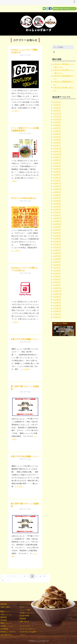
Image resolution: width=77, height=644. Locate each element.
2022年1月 (57, 250)
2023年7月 (57, 198)
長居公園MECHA (6, 635)
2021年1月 (57, 285)
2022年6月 (57, 236)
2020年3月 (57, 314)
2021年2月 (57, 282)
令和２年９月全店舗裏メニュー (25, 339)
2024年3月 (57, 175)
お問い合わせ (24, 621)
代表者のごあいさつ (27, 613)
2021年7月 (57, 268)
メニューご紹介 (25, 610)
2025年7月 (57, 128)
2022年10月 (57, 224)
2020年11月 (57, 291)
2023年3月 (57, 209)
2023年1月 (57, 215)
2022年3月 (57, 244)
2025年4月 (57, 137)
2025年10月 (57, 119)
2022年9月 (57, 227)
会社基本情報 (24, 616)
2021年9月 (57, 262)
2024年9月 (57, 157)
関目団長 (4, 620)
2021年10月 (57, 259)
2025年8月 (57, 125)
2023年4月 (57, 207)
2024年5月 (57, 169)
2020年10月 (57, 294)
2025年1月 (57, 146)
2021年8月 (57, 265)
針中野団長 (4, 629)
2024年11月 (57, 151)
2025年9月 (57, 122)
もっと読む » (16, 251)
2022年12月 (57, 218)
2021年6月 (57, 271)
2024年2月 (57, 178)
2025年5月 (57, 134)
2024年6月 (57, 166)
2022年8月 (57, 230)
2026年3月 (57, 105)
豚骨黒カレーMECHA (8, 632)
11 (36, 576)
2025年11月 (57, 116)
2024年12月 (57, 148)
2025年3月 (57, 140)
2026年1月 (57, 111)
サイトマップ (24, 626)
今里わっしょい (6, 614)
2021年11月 (57, 256)
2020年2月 (57, 317)
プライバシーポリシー (27, 629)
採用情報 (23, 619)
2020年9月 (57, 297)
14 (2, 580)
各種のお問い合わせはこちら (64, 9)
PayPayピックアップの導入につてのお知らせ (24, 269)
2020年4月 (57, 311)
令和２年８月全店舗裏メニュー (25, 456)
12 (40, 576)
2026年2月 (57, 108)
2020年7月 (57, 303)
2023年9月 (57, 192)
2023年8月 (57, 195)
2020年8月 (57, 300)
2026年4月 (57, 102)
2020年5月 (57, 308)
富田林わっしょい (7, 626)
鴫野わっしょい (6, 623)
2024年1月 (57, 180)
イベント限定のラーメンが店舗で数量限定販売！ (25, 129)
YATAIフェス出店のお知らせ (23, 198)
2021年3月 (57, 279)
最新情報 (4, 604)
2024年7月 (57, 163)
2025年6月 (57, 131)
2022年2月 (57, 247)
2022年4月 (57, 241)
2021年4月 (57, 276)
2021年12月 (57, 253)
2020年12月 (57, 288)
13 (44, 576)
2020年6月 (57, 305)
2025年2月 (57, 143)
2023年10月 (57, 189)
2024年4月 (57, 172)
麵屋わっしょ (5, 611)
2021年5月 (57, 273)
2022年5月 (57, 238)
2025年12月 (57, 113)
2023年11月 (57, 186)
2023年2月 (57, 212)
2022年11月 (57, 221)
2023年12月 (57, 183)
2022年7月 (57, 233)
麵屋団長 (4, 617)
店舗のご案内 (5, 607)
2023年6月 (57, 201)
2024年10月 (57, 154)
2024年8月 (57, 160)
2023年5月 (57, 204)
